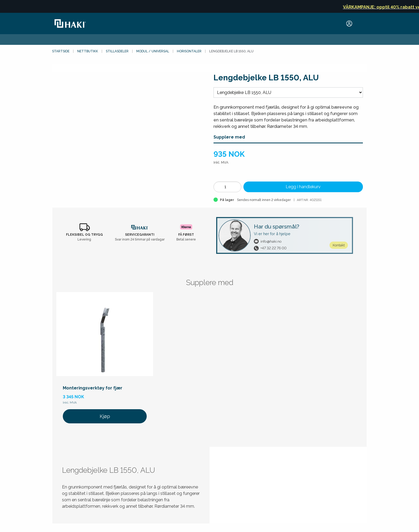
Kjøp (105, 416)
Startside (61, 51)
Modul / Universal (153, 51)
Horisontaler (189, 51)
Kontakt (339, 245)
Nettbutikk (88, 51)
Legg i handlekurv (303, 187)
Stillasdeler (117, 51)
